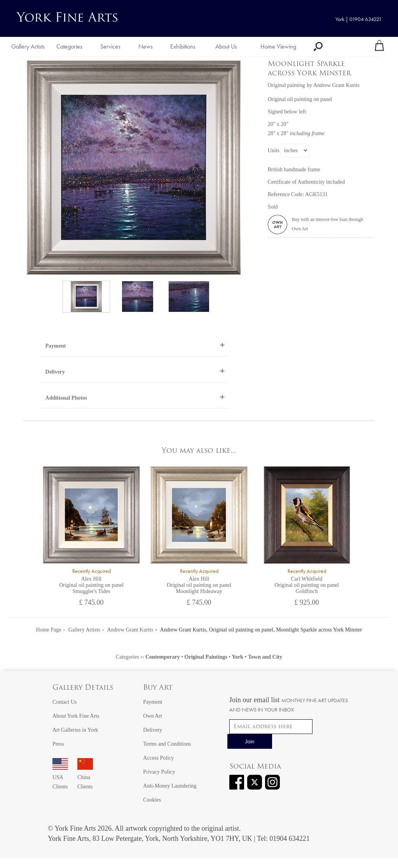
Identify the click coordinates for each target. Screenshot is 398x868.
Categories (69, 46)
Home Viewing (278, 46)
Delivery (55, 372)
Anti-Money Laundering (170, 786)
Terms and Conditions (167, 744)
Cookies (152, 800)
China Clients (85, 777)
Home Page (49, 630)
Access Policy (158, 758)
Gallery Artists (28, 46)
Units (274, 150)
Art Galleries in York (75, 730)
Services (110, 46)
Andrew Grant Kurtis (130, 630)
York (238, 657)
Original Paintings (206, 657)
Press (58, 744)
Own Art (153, 716)
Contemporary (163, 657)
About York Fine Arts (76, 716)
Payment (56, 346)
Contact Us (65, 702)
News (146, 46)
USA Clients (60, 777)
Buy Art (158, 688)
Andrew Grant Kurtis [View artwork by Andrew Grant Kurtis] (336, 85)
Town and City (265, 657)
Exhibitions (183, 46)
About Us (226, 46)
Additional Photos (66, 398)
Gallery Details (83, 688)
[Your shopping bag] (379, 47)
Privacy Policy (159, 772)
